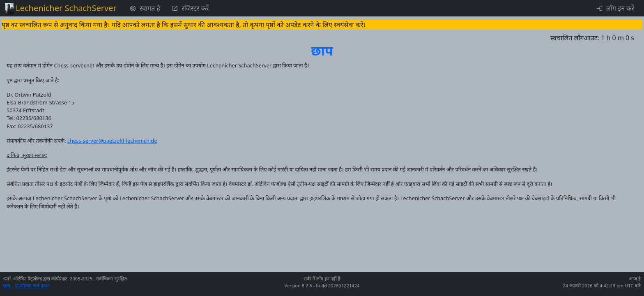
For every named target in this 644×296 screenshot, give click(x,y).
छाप (7, 286)
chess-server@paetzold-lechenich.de (112, 141)
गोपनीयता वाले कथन (32, 286)
